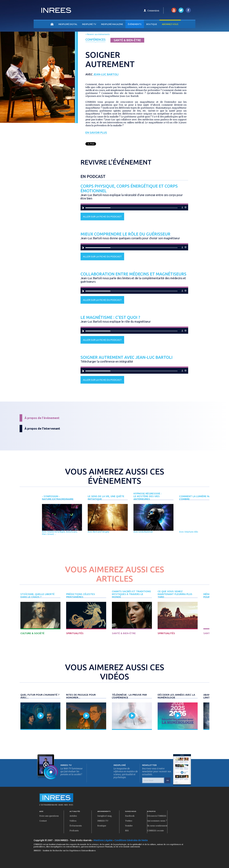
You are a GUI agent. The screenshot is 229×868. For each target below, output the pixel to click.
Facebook (130, 816)
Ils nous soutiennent (157, 826)
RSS (127, 831)
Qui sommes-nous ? (157, 821)
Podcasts (74, 831)
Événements (135, 24)
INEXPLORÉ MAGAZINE (112, 24)
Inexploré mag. (105, 816)
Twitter (129, 821)
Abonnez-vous (170, 24)
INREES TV (103, 821)
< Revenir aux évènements (98, 34)
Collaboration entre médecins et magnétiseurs (133, 274)
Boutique (152, 24)
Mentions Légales (103, 840)
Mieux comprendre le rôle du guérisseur (125, 234)
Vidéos (73, 821)
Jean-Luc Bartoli (106, 74)
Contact (43, 821)
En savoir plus (96, 133)
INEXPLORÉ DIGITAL (68, 24)
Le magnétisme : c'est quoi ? (110, 317)
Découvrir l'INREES (157, 816)
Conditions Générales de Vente (131, 840)
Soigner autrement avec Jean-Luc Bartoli (127, 357)
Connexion (153, 11)
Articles (73, 816)
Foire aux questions (49, 816)
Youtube (129, 826)
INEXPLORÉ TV (89, 24)
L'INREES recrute (155, 831)
